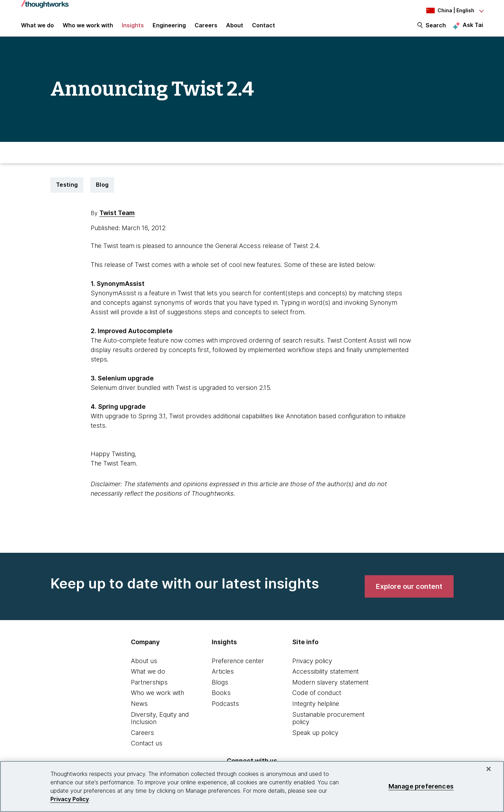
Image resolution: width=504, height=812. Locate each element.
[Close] (489, 769)
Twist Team (117, 219)
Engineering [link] (169, 29)
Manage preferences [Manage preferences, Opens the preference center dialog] (421, 786)
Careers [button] (206, 29)
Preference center (238, 667)
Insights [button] (133, 29)
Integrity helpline (316, 710)
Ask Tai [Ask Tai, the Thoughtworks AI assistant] (473, 28)
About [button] (235, 29)
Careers (142, 739)
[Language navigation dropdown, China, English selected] (444, 11)
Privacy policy (312, 667)
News (139, 710)
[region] (252, 786)
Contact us (147, 749)
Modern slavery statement (330, 688)
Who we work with (157, 699)
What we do (148, 678)
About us (144, 667)
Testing (67, 191)
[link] (409, 592)
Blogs (220, 688)
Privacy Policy (70, 799)
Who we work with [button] (88, 29)
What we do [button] (37, 29)
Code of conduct (317, 699)
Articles (223, 678)
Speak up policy (315, 739)
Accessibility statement (325, 678)
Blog (102, 191)
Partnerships (149, 688)
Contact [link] (264, 29)
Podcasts (225, 710)
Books (221, 699)
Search (436, 29)
